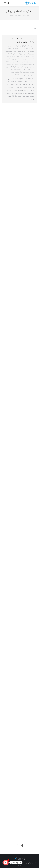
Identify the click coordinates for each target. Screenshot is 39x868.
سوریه (27, 62)
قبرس (28, 64)
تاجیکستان (13, 56)
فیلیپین (32, 64)
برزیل (33, 54)
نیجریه (27, 72)
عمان (11, 62)
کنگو (28, 67)
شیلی (24, 62)
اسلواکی (9, 49)
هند (24, 72)
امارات (24, 51)
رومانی (14, 59)
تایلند (8, 56)
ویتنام (12, 72)
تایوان (33, 59)
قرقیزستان (23, 64)
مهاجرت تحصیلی (13, 70)
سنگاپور (10, 59)
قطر (13, 64)
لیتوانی (12, 67)
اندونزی (19, 51)
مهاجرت (32, 46)
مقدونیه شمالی (27, 70)
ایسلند (11, 51)
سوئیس (32, 62)
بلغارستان (15, 54)
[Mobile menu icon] (5, 3)
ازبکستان (23, 49)
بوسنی (32, 56)
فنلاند (7, 62)
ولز (15, 72)
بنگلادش (10, 54)
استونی (14, 49)
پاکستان (23, 56)
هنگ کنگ (19, 72)
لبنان (16, 67)
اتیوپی (32, 49)
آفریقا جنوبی (15, 46)
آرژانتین (22, 46)
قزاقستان (17, 64)
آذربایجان (27, 46)
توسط (27, 75)
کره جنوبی (8, 64)
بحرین (7, 51)
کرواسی (32, 67)
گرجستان (20, 67)
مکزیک (20, 70)
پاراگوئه (28, 56)
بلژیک (20, 54)
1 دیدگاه (12, 75)
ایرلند (15, 51)
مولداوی (32, 72)
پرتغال (18, 56)
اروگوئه (28, 49)
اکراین (28, 51)
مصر (33, 70)
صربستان (19, 62)
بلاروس (24, 54)
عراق (14, 62)
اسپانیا (18, 49)
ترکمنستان (27, 59)
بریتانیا (29, 54)
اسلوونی (32, 51)
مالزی (8, 67)
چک (23, 59)
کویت (25, 67)
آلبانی (10, 46)
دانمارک (19, 59)
